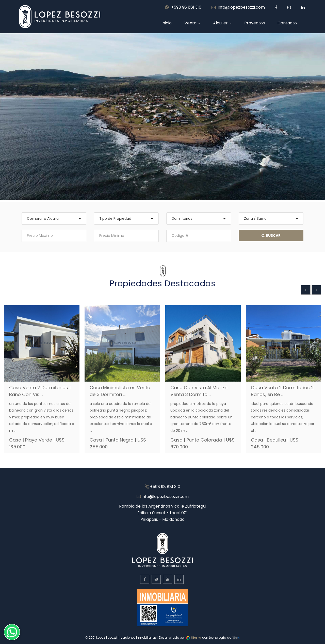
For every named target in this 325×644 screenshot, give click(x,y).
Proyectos (255, 23)
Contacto (287, 23)
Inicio (167, 23)
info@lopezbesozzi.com (238, 7)
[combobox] (54, 218)
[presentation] (306, 290)
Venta (190, 23)
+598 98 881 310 (183, 7)
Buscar (271, 235)
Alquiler (220, 23)
